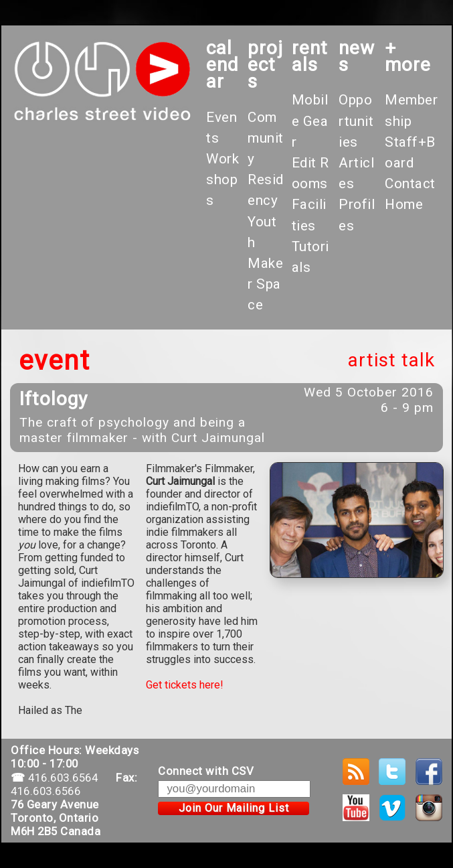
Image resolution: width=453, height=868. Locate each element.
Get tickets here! (185, 685)
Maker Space (265, 284)
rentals (310, 56)
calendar (222, 65)
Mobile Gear (310, 121)
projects (265, 65)
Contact (410, 184)
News (357, 56)
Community (266, 138)
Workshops (222, 179)
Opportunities (356, 121)
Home (404, 204)
